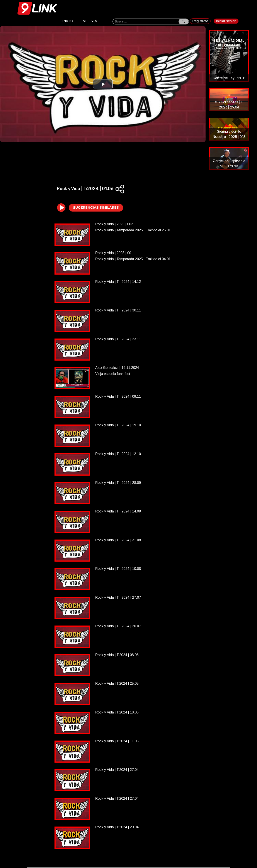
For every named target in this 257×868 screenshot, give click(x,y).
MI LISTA (90, 21)
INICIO (68, 21)
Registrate (200, 21)
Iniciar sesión (226, 21)
